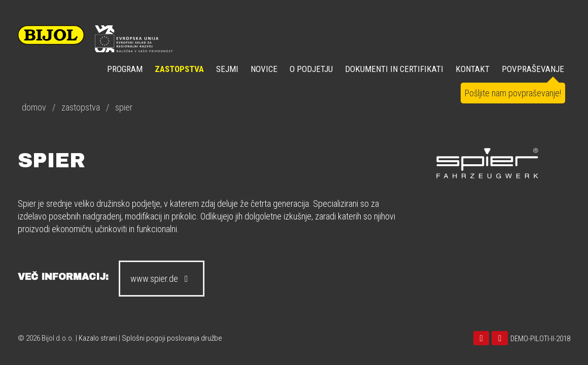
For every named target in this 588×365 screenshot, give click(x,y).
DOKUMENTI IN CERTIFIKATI (394, 69)
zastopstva (81, 107)
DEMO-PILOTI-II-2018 (540, 339)
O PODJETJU (311, 69)
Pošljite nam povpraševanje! (513, 93)
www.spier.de (162, 279)
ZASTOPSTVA (179, 69)
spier (124, 107)
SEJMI (227, 69)
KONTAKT (473, 69)
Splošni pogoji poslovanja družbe (172, 338)
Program (125, 69)
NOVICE (264, 69)
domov (34, 107)
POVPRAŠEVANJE (533, 69)
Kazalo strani (98, 338)
